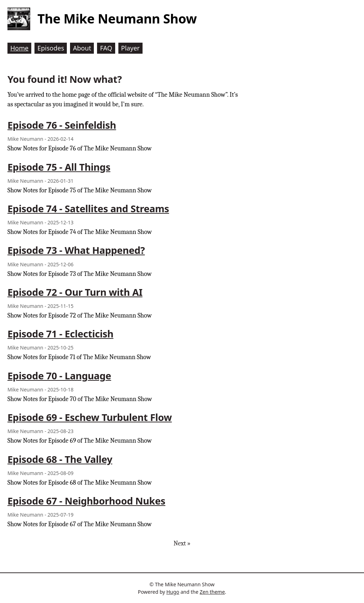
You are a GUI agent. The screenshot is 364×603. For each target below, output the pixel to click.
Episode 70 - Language (59, 376)
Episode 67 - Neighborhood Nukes (86, 501)
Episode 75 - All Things (59, 167)
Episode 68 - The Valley (60, 459)
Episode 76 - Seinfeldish (62, 125)
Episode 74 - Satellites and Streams (88, 209)
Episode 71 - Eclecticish (60, 334)
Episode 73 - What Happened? (76, 250)
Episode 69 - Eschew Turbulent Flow (90, 417)
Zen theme (212, 592)
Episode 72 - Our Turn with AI (75, 292)
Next (182, 543)
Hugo (173, 592)
